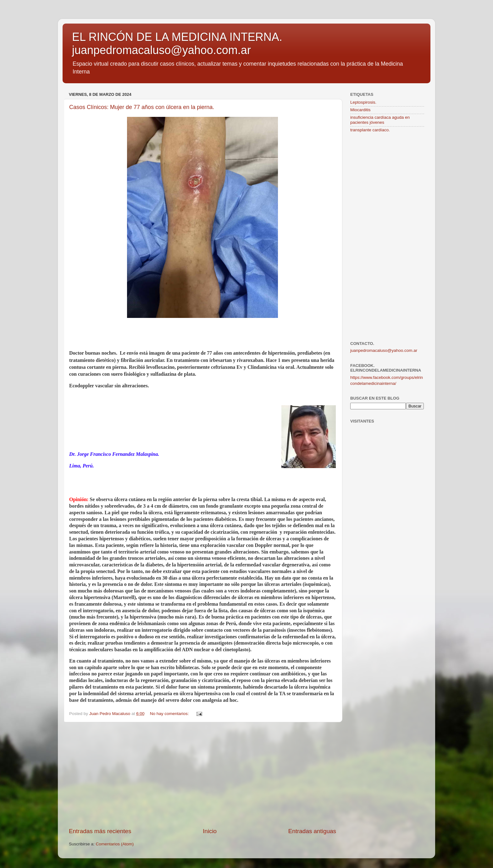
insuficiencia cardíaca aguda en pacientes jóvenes (380, 120)
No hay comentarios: (170, 714)
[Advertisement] (202, 775)
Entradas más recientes (100, 831)
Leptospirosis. (363, 102)
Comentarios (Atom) (115, 844)
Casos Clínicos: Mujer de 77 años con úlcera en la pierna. (142, 107)
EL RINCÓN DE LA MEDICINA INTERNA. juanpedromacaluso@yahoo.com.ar (177, 44)
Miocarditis (360, 110)
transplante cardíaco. (370, 130)
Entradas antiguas (312, 831)
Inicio (210, 831)
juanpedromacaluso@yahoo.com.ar (384, 350)
